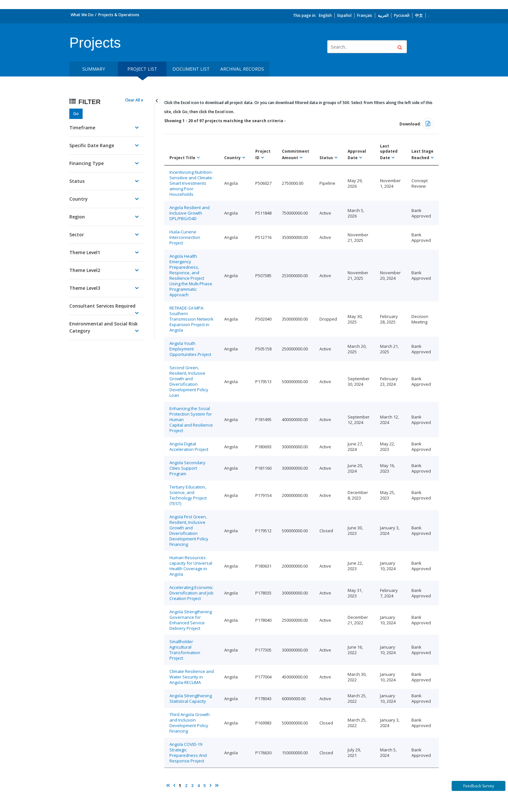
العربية (383, 15)
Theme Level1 (85, 252)
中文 (419, 15)
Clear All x (134, 100)
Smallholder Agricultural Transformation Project (185, 650)
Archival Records (242, 69)
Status (77, 181)
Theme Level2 (85, 270)
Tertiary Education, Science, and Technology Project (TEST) (188, 495)
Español (344, 15)
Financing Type (87, 163)
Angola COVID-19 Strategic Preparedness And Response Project (188, 753)
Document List (191, 69)
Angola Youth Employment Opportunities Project (190, 349)
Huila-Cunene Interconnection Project (185, 237)
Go (76, 114)
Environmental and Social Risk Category (104, 327)
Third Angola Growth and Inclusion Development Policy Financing (190, 723)
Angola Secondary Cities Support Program (187, 468)
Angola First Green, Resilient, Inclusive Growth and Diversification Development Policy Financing (189, 530)
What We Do (82, 15)
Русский (402, 15)
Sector (77, 235)
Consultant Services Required (102, 306)
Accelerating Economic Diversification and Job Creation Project (191, 593)
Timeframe (82, 128)
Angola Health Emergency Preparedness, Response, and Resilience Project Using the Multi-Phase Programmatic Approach (191, 275)
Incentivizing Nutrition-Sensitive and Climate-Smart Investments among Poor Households (191, 183)
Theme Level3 (85, 288)
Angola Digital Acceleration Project (189, 447)
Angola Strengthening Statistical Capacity (191, 698)
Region (77, 217)
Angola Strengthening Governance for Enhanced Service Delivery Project (191, 620)
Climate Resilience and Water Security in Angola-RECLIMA (192, 677)
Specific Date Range (92, 145)
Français (365, 15)
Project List (142, 69)
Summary (94, 69)
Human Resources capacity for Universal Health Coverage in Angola (191, 566)
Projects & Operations (119, 15)
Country (79, 199)
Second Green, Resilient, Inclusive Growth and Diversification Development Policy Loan (189, 381)
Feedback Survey (479, 786)
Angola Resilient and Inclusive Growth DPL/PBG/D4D (190, 213)
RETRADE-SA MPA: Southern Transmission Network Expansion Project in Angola (191, 319)
